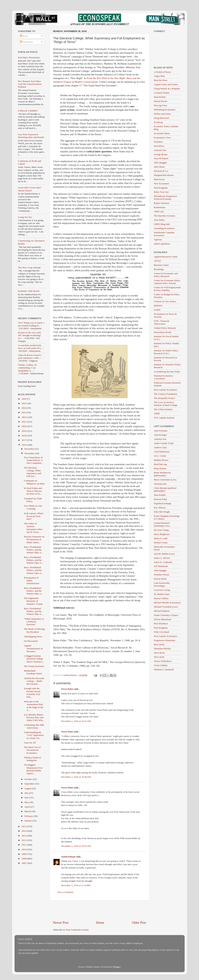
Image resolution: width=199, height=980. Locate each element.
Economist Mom (162, 133)
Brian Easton (160, 468)
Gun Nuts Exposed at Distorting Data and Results (31, 136)
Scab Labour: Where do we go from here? (34, 516)
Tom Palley (159, 220)
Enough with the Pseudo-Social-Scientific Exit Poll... (32, 693)
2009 (24, 854)
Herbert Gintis (161, 543)
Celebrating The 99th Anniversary (34, 726)
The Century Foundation (166, 394)
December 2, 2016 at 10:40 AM (76, 777)
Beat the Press (161, 80)
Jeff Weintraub (161, 566)
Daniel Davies (161, 101)
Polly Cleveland (162, 632)
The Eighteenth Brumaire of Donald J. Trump (33, 601)
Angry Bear (159, 76)
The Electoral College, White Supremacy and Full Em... (33, 472)
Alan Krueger (160, 435)
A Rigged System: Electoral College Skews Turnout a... (34, 659)
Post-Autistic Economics (166, 390)
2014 (24, 831)
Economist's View (162, 138)
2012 (24, 840)
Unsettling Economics (164, 228)
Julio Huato (159, 167)
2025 (24, 403)
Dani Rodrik (160, 97)
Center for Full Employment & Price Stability (167, 289)
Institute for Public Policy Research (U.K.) (166, 352)
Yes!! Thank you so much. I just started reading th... (31, 324)
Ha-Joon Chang (161, 530)
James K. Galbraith (163, 562)
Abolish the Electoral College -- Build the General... (34, 681)
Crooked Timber (162, 93)
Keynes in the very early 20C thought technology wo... (30, 335)
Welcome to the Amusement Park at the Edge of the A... (33, 706)
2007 (24, 863)
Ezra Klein (159, 146)
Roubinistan (160, 207)
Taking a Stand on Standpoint (32, 759)
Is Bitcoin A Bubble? (28, 111)
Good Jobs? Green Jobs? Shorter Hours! (30, 189)
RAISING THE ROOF (29, 291)
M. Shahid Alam (162, 594)
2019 (24, 431)
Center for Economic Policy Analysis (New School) (167, 282)
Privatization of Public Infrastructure (32, 580)
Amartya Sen (160, 439)
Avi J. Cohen (160, 456)
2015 (24, 826)
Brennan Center (161, 265)
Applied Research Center (166, 257)
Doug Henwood (161, 118)
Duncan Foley (161, 499)
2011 (24, 845)
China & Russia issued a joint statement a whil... (30, 356)
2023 (24, 412)
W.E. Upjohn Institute (164, 418)
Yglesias (158, 239)
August (28, 788)
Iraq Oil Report (161, 158)
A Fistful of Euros (162, 72)
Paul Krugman (161, 188)
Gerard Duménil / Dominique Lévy (162, 524)
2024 (24, 408)
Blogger (117, 967)
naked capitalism (162, 244)
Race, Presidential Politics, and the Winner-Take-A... (33, 550)
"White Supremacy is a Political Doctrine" (34, 622)
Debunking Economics (165, 110)
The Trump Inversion (34, 666)
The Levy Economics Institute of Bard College (166, 404)
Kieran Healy (160, 579)
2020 (24, 426)
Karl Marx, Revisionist (29, 57)
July (27, 793)
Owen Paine (67, 689)
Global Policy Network (165, 328)
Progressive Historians (165, 640)
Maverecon (159, 179)
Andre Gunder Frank (164, 443)
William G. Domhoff (164, 670)
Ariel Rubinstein (162, 452)
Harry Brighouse (162, 534)
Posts (24, 36)
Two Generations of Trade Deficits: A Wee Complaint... (33, 460)
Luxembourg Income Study (167, 372)
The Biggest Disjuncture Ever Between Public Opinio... (33, 769)
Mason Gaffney (161, 598)
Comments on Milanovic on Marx (34, 482)
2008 (24, 859)
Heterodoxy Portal (163, 332)
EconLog (158, 122)
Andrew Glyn (160, 447)
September (30, 784)
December (30, 449)
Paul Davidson (161, 624)
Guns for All (30, 743)
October (29, 779)
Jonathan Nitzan (162, 575)
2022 (24, 417)
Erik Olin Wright (162, 512)
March (28, 811)
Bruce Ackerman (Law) (165, 480)
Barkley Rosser (161, 460)
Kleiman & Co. (161, 171)
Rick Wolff (159, 645)
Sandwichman (68, 857)
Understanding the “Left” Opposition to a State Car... (34, 735)
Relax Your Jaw (161, 192)
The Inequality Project (165, 398)
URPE (157, 413)
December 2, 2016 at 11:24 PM (76, 885)
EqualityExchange (163, 503)
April (27, 807)
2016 (24, 445)
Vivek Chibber (161, 665)
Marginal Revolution (164, 175)
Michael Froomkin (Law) (166, 607)
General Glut (160, 150)
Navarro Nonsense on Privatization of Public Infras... (34, 539)
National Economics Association (164, 377)
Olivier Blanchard (162, 619)
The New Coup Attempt (29, 267)
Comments (26, 42)
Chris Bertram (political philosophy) (165, 489)
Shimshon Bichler (162, 649)
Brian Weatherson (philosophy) (162, 474)
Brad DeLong (160, 464)
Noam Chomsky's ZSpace (166, 615)
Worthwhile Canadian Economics (164, 234)
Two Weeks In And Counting (33, 507)
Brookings (159, 269)
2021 (24, 422)
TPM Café (159, 212)
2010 (24, 849)
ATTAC (158, 261)
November (30, 453)
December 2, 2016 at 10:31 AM (76, 721)
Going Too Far (25, 217)
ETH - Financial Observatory (162, 322)
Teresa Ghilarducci (163, 661)
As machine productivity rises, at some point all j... (30, 347)
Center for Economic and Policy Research (166, 275)
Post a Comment (65, 892)
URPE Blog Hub (162, 224)
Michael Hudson (162, 611)
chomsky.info (160, 484)
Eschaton (158, 142)
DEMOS (158, 306)
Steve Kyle (159, 657)
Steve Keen (159, 653)
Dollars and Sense (162, 114)
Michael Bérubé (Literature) (167, 603)
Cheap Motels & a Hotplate (167, 89)
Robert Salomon (162, 203)
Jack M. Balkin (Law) (164, 554)
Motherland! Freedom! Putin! (33, 672)
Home (100, 923)
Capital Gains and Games (166, 84)
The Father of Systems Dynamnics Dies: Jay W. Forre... (33, 528)
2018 (24, 436)
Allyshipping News (33, 636)
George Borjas (161, 154)
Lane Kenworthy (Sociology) (162, 584)
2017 (24, 440)
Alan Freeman (161, 431)
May (27, 802)
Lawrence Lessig (162, 590)
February (29, 816)
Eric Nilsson (160, 508)
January (28, 821)
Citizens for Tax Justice (165, 301)
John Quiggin (160, 163)
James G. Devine (162, 558)
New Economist (162, 184)
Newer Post (61, 923)
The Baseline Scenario (165, 216)
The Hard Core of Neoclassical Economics (32, 750)
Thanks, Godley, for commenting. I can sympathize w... (28, 368)
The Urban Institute (163, 409)
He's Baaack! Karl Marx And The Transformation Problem (30, 84)
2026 (24, 399)
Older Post (139, 923)
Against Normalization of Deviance (33, 648)
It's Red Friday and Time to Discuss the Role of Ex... (33, 491)
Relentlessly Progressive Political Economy (166, 198)
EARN (157, 310)
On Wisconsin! (31, 641)
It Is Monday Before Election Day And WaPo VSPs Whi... (34, 717)
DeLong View (161, 105)
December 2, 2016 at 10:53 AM (76, 846)
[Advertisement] (100, 910)
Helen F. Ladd (161, 538)
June (27, 798)
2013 (24, 836)
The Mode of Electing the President (34, 630)
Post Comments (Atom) (77, 930)
